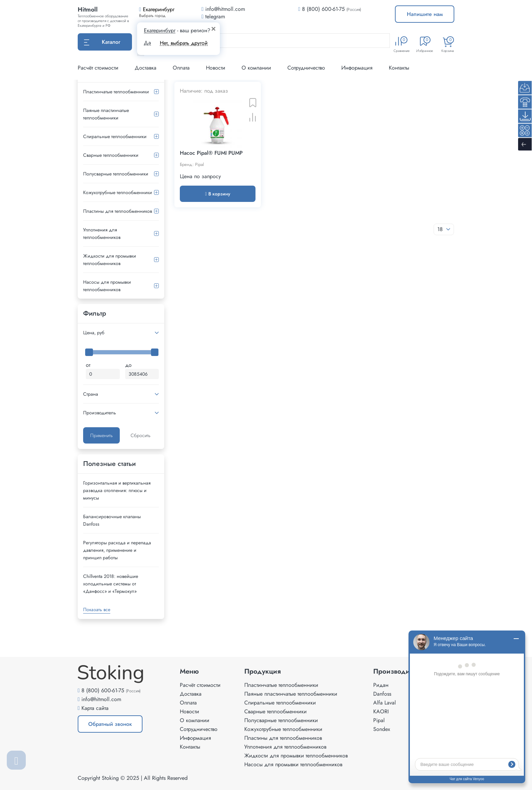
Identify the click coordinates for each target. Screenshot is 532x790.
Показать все (97, 609)
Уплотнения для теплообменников (102, 233)
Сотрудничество (306, 68)
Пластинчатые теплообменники (116, 92)
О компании (256, 68)
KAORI (381, 711)
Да (147, 43)
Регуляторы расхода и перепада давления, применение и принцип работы (117, 550)
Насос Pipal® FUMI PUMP (211, 153)
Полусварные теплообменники (116, 174)
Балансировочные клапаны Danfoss (112, 520)
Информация (357, 68)
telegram (213, 16)
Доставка (146, 68)
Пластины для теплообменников (118, 211)
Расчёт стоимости (98, 68)
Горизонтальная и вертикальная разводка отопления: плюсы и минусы (117, 490)
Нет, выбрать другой (184, 43)
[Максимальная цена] (142, 374)
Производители (398, 672)
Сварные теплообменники (111, 155)
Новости (216, 68)
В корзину (217, 194)
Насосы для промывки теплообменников (107, 286)
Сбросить (140, 435)
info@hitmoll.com (101, 699)
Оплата (181, 68)
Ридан (381, 685)
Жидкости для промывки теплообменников (110, 260)
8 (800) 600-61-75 (323, 9)
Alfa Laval (385, 703)
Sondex (382, 729)
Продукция (263, 672)
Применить (101, 435)
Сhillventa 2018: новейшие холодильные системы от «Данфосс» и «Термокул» (111, 584)
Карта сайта (95, 708)
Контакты (399, 68)
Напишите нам (425, 14)
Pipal (379, 720)
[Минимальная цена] (103, 374)
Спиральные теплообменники (115, 136)
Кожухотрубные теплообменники (118, 192)
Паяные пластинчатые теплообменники (106, 114)
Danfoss (382, 694)
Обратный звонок (110, 724)
